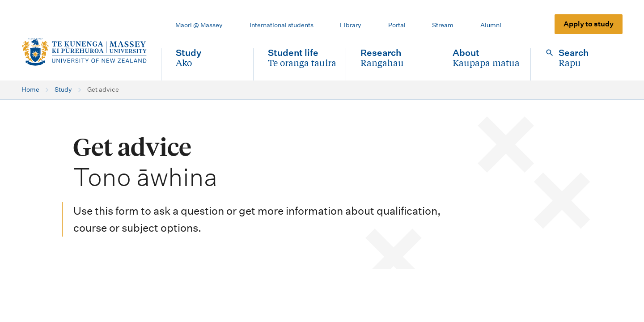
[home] (84, 52)
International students (282, 25)
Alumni (491, 25)
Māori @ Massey (199, 25)
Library (351, 25)
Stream (443, 25)
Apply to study (589, 24)
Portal (397, 25)
